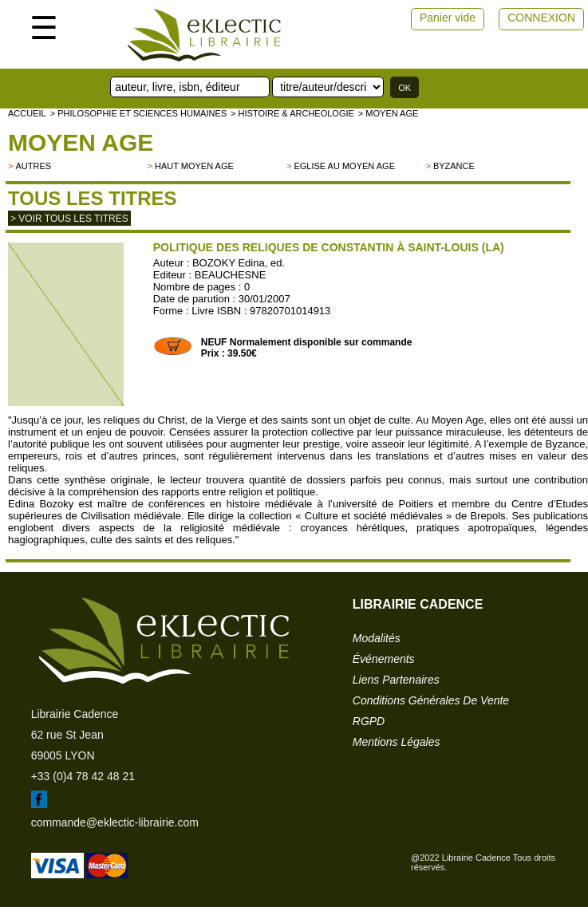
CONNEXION (541, 18)
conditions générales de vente (431, 700)
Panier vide (448, 18)
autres (33, 166)
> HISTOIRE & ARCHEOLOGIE (292, 113)
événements (384, 659)
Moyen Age (81, 142)
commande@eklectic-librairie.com (115, 822)
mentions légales (397, 742)
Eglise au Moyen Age (344, 166)
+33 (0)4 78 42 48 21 (83, 776)
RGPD (369, 721)
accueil (27, 113)
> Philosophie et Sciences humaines (138, 113)
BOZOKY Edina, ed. (239, 263)
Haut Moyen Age (194, 166)
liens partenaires (396, 680)
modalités (377, 638)
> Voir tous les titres (69, 219)
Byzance (454, 166)
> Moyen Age (389, 113)
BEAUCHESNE (231, 275)
